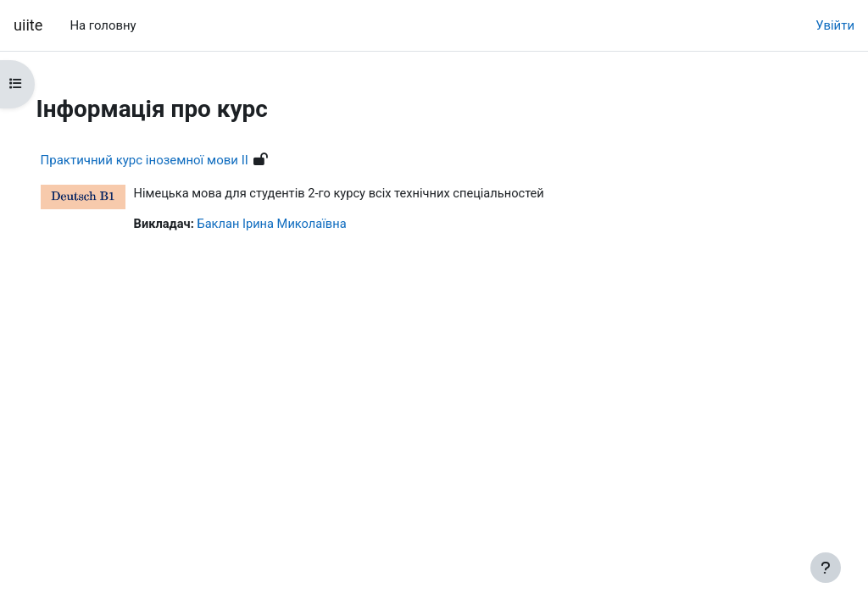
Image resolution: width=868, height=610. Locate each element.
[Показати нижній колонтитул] (826, 568)
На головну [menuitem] (103, 25)
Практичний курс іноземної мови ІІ (168, 160)
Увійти (835, 25)
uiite (28, 25)
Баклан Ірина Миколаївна (298, 225)
